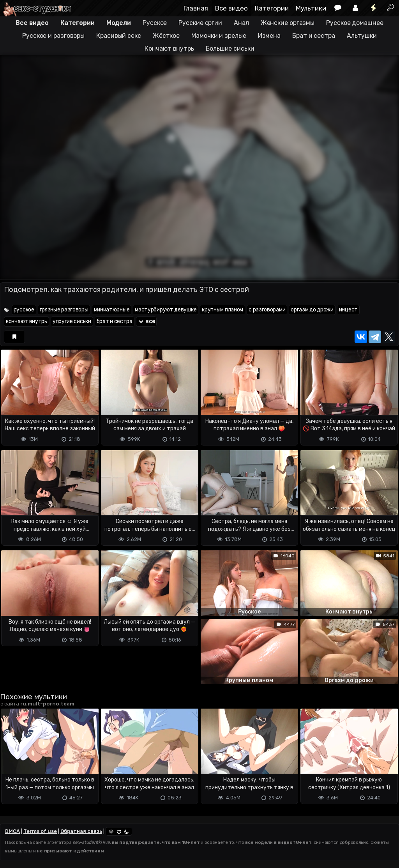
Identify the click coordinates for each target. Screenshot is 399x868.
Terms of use (40, 831)
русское (24, 310)
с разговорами (267, 310)
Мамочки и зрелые (219, 36)
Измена (269, 36)
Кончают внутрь (169, 49)
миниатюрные (112, 310)
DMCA (12, 831)
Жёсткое (166, 36)
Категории (272, 8)
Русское (155, 23)
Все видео (231, 8)
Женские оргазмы (288, 23)
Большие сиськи (230, 49)
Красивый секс (119, 36)
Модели (119, 23)
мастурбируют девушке (166, 310)
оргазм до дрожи (312, 310)
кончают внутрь (26, 321)
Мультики (311, 8)
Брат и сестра (314, 36)
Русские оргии (200, 23)
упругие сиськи (72, 321)
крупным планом (222, 310)
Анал (241, 23)
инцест (348, 310)
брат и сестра (115, 321)
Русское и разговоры (53, 36)
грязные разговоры (64, 310)
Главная (196, 8)
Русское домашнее (355, 23)
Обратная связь (81, 831)
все (147, 321)
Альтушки (362, 36)
